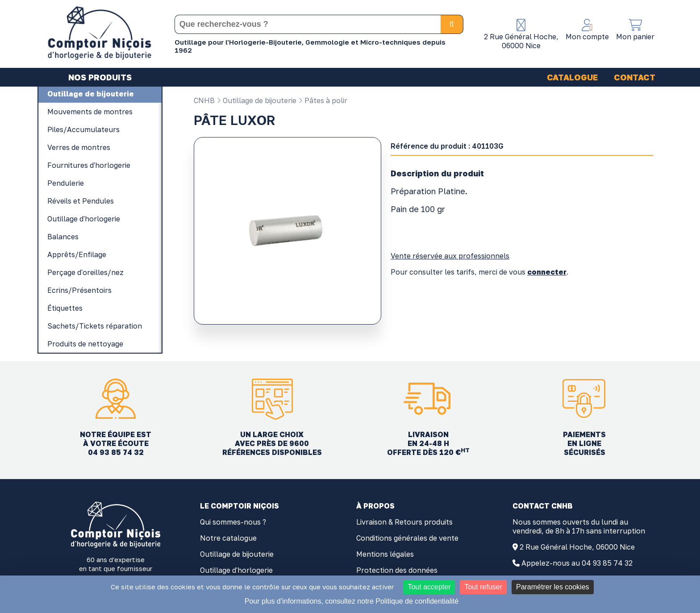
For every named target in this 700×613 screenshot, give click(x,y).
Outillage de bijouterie (256, 100)
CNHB (204, 100)
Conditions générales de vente (407, 538)
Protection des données (397, 570)
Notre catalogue (228, 538)
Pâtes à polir (323, 100)
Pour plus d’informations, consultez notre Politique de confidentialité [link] (352, 601)
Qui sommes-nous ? (233, 522)
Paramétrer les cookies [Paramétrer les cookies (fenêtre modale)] (553, 587)
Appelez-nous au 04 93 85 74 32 (577, 563)
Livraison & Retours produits (404, 522)
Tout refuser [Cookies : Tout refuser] (483, 587)
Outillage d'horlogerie (236, 570)
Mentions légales (385, 554)
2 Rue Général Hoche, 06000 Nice (577, 547)
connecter (547, 272)
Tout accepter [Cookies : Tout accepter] (429, 587)
